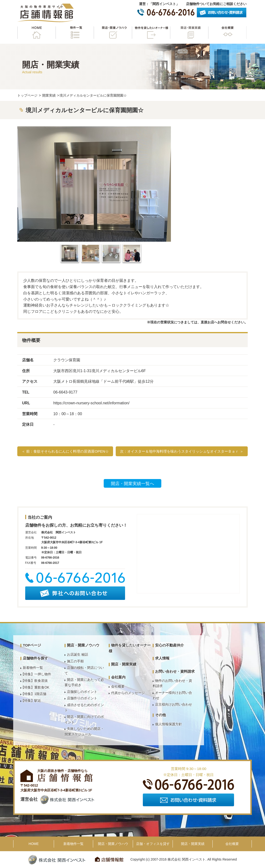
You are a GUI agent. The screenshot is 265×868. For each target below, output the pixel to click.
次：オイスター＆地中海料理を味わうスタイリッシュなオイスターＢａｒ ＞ (182, 451)
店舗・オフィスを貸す (153, 844)
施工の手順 (75, 661)
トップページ (27, 95)
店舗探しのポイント (82, 692)
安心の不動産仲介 (169, 645)
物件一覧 (75, 33)
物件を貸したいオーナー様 (151, 33)
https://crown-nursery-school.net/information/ (91, 403)
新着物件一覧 (33, 668)
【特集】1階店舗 (34, 694)
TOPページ (32, 645)
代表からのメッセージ (128, 693)
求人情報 (162, 658)
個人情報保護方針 (169, 724)
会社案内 (118, 677)
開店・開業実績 (189, 33)
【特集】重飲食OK (35, 687)
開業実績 (49, 95)
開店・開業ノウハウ (113, 33)
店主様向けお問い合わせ (174, 704)
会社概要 (227, 33)
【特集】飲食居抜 (34, 681)
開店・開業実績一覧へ (132, 484)
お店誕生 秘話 (78, 654)
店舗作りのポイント (82, 698)
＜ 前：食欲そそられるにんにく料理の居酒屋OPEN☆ (65, 451)
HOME (36, 33)
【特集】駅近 (31, 701)
